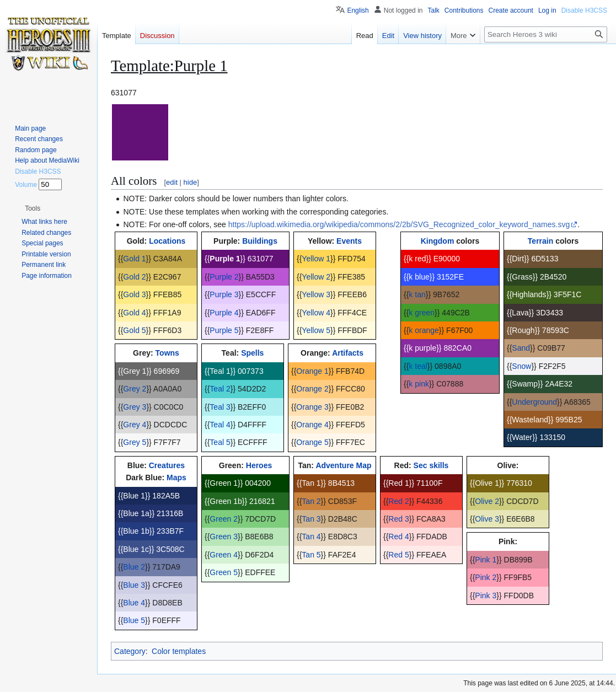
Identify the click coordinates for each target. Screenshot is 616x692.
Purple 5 (224, 330)
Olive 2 (487, 501)
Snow (521, 366)
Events (349, 241)
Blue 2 (134, 567)
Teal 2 (220, 389)
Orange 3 (312, 407)
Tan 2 (311, 501)
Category (130, 651)
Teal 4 (220, 425)
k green (422, 313)
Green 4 (224, 555)
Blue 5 (134, 620)
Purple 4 (224, 313)
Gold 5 (134, 330)
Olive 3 (487, 519)
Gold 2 (134, 277)
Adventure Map (343, 465)
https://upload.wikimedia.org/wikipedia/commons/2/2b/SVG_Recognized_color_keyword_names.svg (399, 224)
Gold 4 (134, 313)
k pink (419, 384)
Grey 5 (135, 442)
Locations (167, 241)
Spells (252, 353)
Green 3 (224, 537)
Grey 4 (135, 425)
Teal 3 (220, 407)
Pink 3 (486, 596)
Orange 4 (312, 425)
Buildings (260, 241)
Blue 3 (134, 585)
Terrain (540, 241)
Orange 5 (312, 442)
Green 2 (224, 519)
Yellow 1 (316, 259)
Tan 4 (311, 537)
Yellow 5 (316, 330)
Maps (176, 478)
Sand (521, 348)
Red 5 (398, 555)
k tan (417, 294)
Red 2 (398, 501)
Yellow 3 (316, 294)
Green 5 (224, 572)
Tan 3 (311, 519)
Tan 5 (311, 555)
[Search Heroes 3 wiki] (546, 34)
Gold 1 (134, 259)
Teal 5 (220, 442)
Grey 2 (135, 389)
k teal (418, 366)
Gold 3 (134, 294)
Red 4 (398, 537)
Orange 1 (312, 371)
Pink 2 (486, 577)
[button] (33, 208)
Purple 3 (224, 294)
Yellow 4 (316, 313)
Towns (167, 353)
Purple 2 (224, 277)
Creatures (167, 465)
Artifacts (348, 353)
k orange (424, 330)
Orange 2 (312, 389)
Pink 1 (486, 560)
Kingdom (438, 241)
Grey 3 (135, 407)
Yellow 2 (316, 277)
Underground (534, 402)
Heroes (259, 465)
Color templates (179, 651)
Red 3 (398, 519)
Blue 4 (134, 603)
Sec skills (431, 465)
